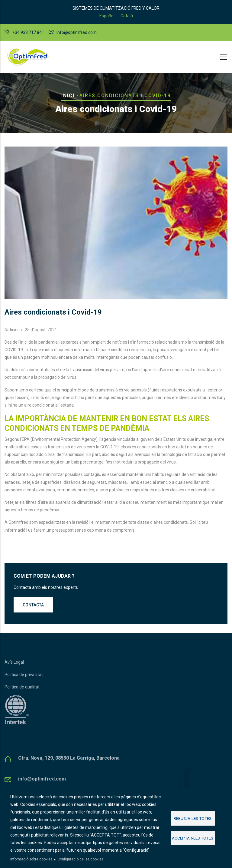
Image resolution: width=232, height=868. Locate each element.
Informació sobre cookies (31, 859)
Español (107, 16)
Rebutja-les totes (193, 818)
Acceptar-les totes (193, 838)
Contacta (33, 605)
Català (127, 16)
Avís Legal (14, 662)
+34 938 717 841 (28, 32)
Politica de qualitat (22, 687)
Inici (68, 96)
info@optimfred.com (77, 32)
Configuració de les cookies (80, 859)
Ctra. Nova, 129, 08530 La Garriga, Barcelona (69, 758)
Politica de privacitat (24, 675)
